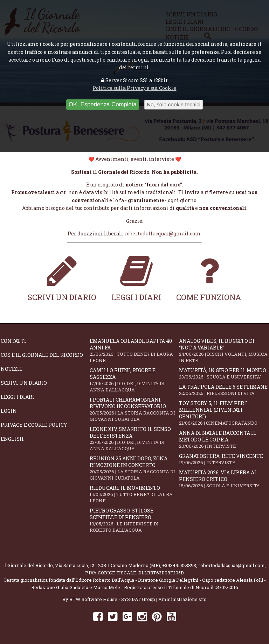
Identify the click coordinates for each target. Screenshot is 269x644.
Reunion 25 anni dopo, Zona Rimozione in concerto (134, 468)
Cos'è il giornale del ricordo (42, 355)
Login (9, 411)
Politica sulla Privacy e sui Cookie (134, 88)
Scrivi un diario (62, 278)
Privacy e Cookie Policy (34, 425)
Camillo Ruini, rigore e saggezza (134, 380)
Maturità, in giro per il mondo (223, 373)
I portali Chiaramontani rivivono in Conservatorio (134, 409)
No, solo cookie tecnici (174, 104)
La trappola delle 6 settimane (223, 390)
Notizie (12, 369)
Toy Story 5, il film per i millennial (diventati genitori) (223, 413)
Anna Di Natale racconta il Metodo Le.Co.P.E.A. (223, 439)
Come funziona (209, 278)
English (12, 439)
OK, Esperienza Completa (103, 104)
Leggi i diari (136, 278)
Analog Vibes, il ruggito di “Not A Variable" (223, 351)
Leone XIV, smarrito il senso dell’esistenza (134, 439)
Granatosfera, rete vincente (223, 459)
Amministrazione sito (182, 599)
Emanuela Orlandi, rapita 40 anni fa (134, 351)
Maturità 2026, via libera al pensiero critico (223, 479)
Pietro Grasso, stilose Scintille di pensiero (134, 520)
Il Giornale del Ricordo (28, 565)
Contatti (13, 341)
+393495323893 (179, 565)
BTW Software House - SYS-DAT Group (112, 599)
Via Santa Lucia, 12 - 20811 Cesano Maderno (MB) (108, 565)
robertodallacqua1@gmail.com (163, 233)
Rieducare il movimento (134, 494)
